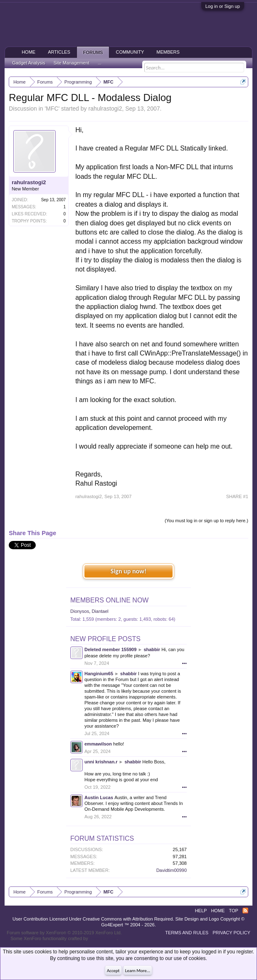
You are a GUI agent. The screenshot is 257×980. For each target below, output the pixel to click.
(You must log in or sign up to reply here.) (206, 521)
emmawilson (98, 744)
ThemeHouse (103, 938)
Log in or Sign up (223, 6)
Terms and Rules (187, 933)
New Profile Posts (105, 639)
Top (233, 911)
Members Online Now (109, 600)
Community (130, 52)
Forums (93, 52)
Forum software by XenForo (64, 933)
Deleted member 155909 (110, 649)
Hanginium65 (99, 674)
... (100, 63)
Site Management (72, 63)
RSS (245, 911)
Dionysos (80, 611)
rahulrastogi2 (105, 109)
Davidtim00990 (172, 870)
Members (168, 52)
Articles (59, 52)
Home (28, 52)
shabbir (152, 649)
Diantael (100, 611)
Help (201, 911)
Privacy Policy (231, 933)
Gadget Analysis (29, 63)
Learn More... (138, 971)
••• (184, 663)
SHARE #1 (237, 496)
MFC (52, 109)
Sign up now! (128, 571)
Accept (113, 971)
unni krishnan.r (101, 762)
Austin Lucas (99, 797)
